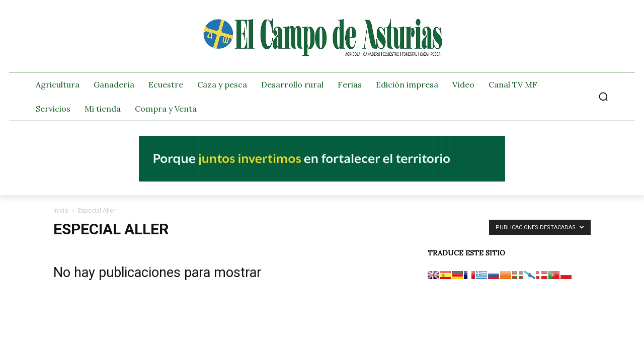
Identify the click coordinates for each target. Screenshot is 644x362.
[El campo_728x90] (322, 179)
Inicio (61, 210)
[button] (603, 97)
